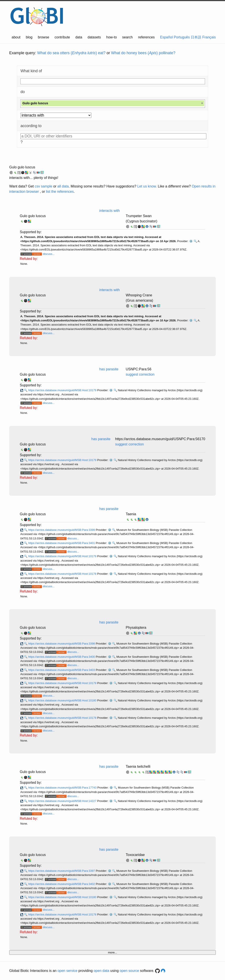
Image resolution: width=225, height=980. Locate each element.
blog (29, 37)
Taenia (131, 514)
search (127, 37)
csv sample (44, 186)
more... (112, 952)
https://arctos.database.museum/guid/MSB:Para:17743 (63, 788)
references (146, 37)
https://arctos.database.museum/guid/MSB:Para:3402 (62, 884)
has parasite (109, 369)
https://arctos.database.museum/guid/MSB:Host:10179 (63, 390)
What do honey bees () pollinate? (143, 53)
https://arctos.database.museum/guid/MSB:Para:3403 (62, 670)
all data (63, 186)
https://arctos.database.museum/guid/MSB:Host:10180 (63, 700)
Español (167, 37)
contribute (62, 37)
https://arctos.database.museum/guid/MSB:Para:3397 (62, 871)
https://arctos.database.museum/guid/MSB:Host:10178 (63, 574)
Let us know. (147, 186)
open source (129, 971)
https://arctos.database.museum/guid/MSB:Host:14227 (63, 801)
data (79, 37)
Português (182, 37)
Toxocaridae (135, 855)
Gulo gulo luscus (22, 167)
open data (101, 971)
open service (68, 971)
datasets (94, 37)
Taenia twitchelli (138, 767)
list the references (60, 192)
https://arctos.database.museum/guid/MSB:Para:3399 (62, 530)
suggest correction (140, 374)
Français (209, 37)
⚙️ (191, 241)
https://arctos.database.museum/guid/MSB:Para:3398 (62, 644)
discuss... (49, 254)
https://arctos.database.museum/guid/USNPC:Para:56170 (160, 439)
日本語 (196, 37)
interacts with (110, 211)
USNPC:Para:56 (139, 369)
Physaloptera (136, 628)
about (16, 37)
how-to (112, 37)
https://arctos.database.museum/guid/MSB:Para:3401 (62, 543)
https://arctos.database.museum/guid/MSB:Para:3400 (62, 657)
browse (44, 37)
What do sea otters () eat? (71, 53)
